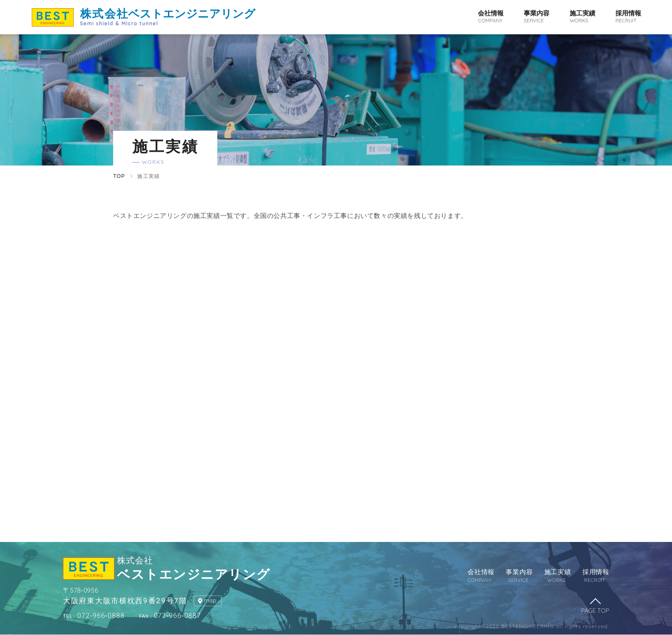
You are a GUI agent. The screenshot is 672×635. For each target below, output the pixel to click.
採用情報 (628, 17)
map (210, 600)
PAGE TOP (595, 611)
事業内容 (537, 17)
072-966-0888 (94, 616)
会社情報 (491, 17)
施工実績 (582, 17)
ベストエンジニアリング (168, 17)
